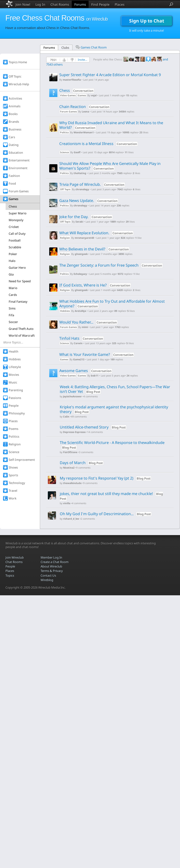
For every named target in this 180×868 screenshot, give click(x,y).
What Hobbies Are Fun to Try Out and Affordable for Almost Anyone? (112, 304)
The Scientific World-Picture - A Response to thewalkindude (112, 443)
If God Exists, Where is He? (96, 285)
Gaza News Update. (89, 201)
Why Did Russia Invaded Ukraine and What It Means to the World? (111, 125)
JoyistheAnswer (72, 397)
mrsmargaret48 (84, 238)
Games (82, 95)
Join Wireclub (15, 557)
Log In (40, 4)
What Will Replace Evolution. (97, 233)
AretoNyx (81, 311)
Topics (10, 575)
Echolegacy (80, 274)
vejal (94, 95)
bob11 (95, 376)
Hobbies (65, 311)
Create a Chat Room (54, 562)
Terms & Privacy (52, 571)
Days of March (73, 463)
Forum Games (68, 112)
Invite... (82, 60)
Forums (80, 4)
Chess (77, 90)
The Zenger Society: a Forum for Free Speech (111, 265)
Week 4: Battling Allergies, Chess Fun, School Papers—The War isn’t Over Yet (115, 389)
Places (120, 4)
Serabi (79, 222)
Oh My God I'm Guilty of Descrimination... (97, 514)
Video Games (68, 95)
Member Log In (51, 557)
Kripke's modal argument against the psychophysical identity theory (114, 409)
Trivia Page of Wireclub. (93, 184)
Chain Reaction (85, 107)
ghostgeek (81, 254)
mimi (85, 327)
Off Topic (65, 189)
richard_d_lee (71, 519)
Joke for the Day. (86, 217)
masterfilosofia (72, 80)
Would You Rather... (89, 322)
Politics (64, 132)
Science (64, 152)
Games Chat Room (91, 47)
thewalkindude (72, 483)
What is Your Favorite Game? (97, 354)
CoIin (66, 417)
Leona (85, 112)
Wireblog (47, 580)
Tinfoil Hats (82, 338)
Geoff (77, 152)
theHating (80, 173)
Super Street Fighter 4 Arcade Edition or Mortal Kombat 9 (110, 75)
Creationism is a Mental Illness (99, 144)
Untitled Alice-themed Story (85, 427)
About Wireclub (51, 566)
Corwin (78, 343)
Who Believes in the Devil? (95, 249)
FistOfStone (70, 452)
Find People (100, 4)
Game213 (79, 359)
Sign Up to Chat (147, 21)
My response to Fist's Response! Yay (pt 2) (97, 478)
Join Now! (23, 4)
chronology (82, 189)
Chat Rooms (60, 4)
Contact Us (48, 575)
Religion (65, 238)
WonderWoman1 (84, 132)
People (10, 566)
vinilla (67, 503)
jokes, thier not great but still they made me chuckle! (106, 494)
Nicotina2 (69, 468)
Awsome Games (86, 371)
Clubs (65, 48)
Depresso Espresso (74, 432)
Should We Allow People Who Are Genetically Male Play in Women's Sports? (110, 166)
